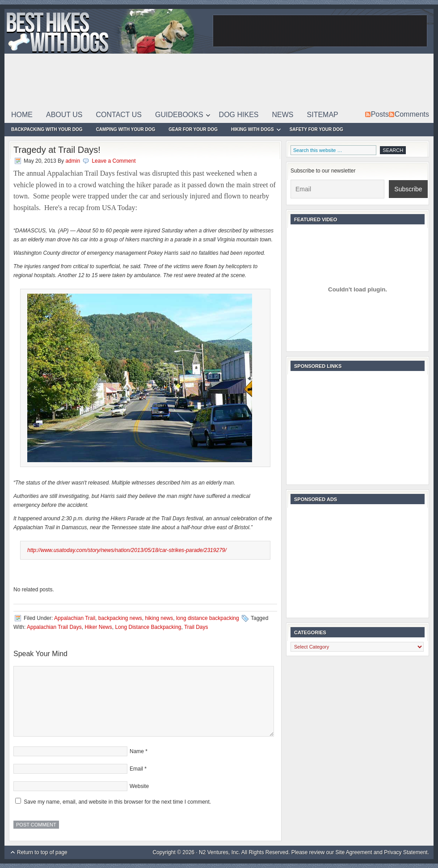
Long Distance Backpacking (148, 627)
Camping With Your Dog (126, 129)
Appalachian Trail (75, 618)
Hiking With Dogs (253, 131)
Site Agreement (354, 852)
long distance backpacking (208, 618)
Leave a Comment (114, 161)
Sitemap (323, 115)
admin (73, 161)
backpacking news (120, 618)
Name (137, 751)
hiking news (159, 618)
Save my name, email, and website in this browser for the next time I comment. (117, 802)
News (283, 115)
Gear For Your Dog (193, 129)
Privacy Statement (406, 852)
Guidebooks (179, 116)
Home (22, 115)
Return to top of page (42, 852)
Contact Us (119, 115)
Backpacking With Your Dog (47, 129)
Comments (412, 114)
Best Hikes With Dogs (107, 31)
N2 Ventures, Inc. (219, 852)
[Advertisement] (270, 63)
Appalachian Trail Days (54, 627)
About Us (64, 115)
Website (139, 786)
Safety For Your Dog (316, 129)
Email (136, 769)
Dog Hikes (239, 115)
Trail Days (196, 627)
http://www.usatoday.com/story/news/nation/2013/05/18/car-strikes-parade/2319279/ (127, 550)
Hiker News (98, 627)
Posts (380, 114)
